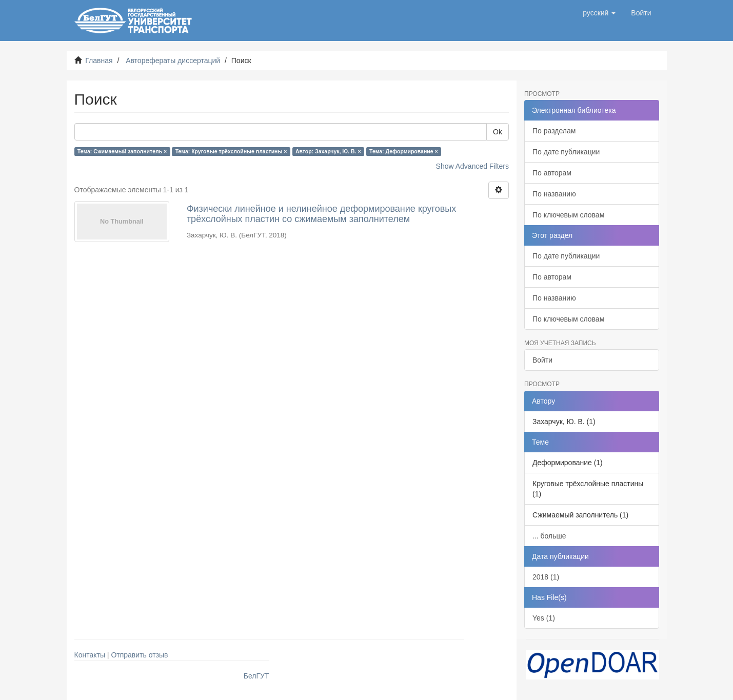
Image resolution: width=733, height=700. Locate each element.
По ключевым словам (568, 215)
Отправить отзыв (139, 655)
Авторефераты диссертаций (173, 61)
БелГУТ (256, 676)
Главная (99, 61)
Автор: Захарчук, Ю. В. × (328, 151)
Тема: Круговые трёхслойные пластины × (231, 151)
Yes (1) (544, 618)
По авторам (552, 173)
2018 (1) (546, 577)
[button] (599, 13)
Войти (542, 360)
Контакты (90, 655)
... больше (549, 536)
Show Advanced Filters (472, 166)
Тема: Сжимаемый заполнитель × (122, 151)
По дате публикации (566, 152)
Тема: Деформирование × (404, 151)
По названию (554, 194)
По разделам (554, 131)
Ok (498, 132)
